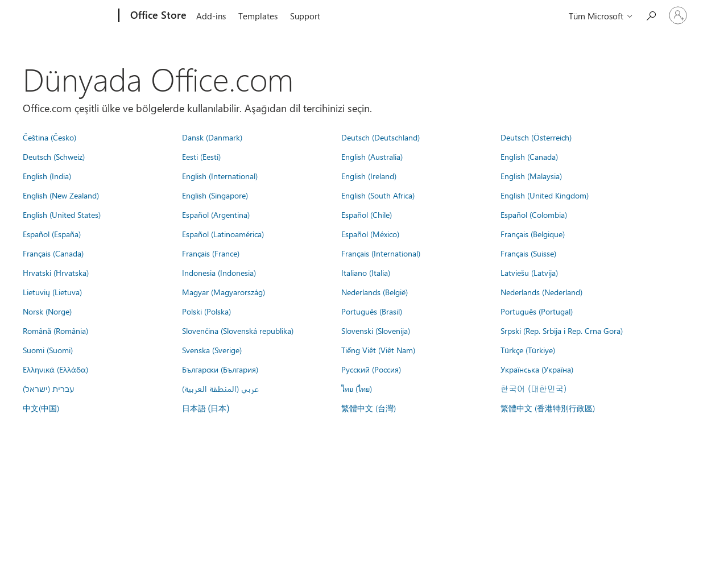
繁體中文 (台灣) (369, 408)
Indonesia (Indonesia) (219, 272)
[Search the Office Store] (651, 15)
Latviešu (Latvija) (529, 272)
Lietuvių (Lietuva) (52, 292)
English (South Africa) (378, 195)
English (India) (47, 176)
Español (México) (370, 234)
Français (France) (211, 253)
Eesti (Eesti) (201, 156)
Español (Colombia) (534, 214)
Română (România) (55, 330)
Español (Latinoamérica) (223, 234)
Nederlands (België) (375, 292)
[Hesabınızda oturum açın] (678, 15)
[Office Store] (157, 16)
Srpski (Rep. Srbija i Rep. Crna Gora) (562, 330)
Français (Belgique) (533, 234)
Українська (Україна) (537, 369)
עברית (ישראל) (48, 388)
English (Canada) (529, 156)
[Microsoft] (75, 16)
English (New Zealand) (61, 195)
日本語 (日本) (206, 409)
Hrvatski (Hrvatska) (56, 272)
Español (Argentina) (216, 214)
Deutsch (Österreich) (536, 137)
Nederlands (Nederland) (541, 292)
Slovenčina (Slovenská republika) (238, 330)
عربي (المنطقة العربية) (220, 388)
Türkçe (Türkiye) (528, 350)
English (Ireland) (369, 176)
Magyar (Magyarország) (224, 292)
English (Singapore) (215, 195)
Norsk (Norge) (47, 311)
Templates (258, 16)
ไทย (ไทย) (357, 388)
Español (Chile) (367, 214)
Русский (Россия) (371, 369)
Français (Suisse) (528, 253)
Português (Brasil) (372, 311)
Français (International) (381, 253)
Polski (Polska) (206, 311)
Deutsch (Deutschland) (380, 137)
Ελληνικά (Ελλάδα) (55, 369)
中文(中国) (41, 408)
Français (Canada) (53, 253)
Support (305, 16)
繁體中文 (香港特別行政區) (548, 408)
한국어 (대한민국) (533, 388)
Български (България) (220, 369)
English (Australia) (372, 156)
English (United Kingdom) (545, 195)
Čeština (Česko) (49, 137)
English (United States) (62, 214)
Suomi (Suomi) (48, 350)
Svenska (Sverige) (212, 350)
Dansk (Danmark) (212, 137)
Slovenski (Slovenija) (376, 330)
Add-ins (211, 16)
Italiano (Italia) (366, 272)
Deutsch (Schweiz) (54, 156)
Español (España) (52, 234)
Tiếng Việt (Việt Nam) (378, 350)
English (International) (220, 176)
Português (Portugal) (537, 311)
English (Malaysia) (531, 176)
